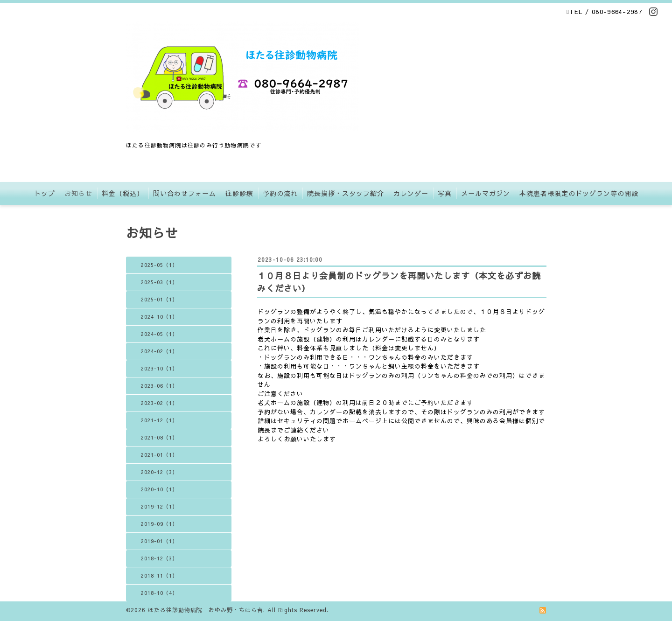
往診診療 (239, 193)
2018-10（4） (159, 593)
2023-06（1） (159, 386)
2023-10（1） (159, 368)
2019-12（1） (159, 506)
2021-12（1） (159, 420)
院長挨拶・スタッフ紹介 (346, 193)
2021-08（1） (159, 437)
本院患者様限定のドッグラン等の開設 (579, 193)
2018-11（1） (159, 576)
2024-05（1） (159, 334)
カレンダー (411, 193)
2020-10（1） (159, 489)
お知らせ (78, 193)
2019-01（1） (159, 541)
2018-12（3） (159, 558)
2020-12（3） (159, 472)
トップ (45, 193)
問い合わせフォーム (185, 193)
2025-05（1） (159, 265)
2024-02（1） (159, 351)
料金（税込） (123, 193)
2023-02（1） (159, 403)
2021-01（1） (159, 455)
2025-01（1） (159, 299)
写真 (445, 193)
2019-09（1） (159, 524)
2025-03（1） (159, 282)
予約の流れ (280, 193)
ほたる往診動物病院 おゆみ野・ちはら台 (206, 610)
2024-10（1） (159, 317)
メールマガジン (486, 193)
